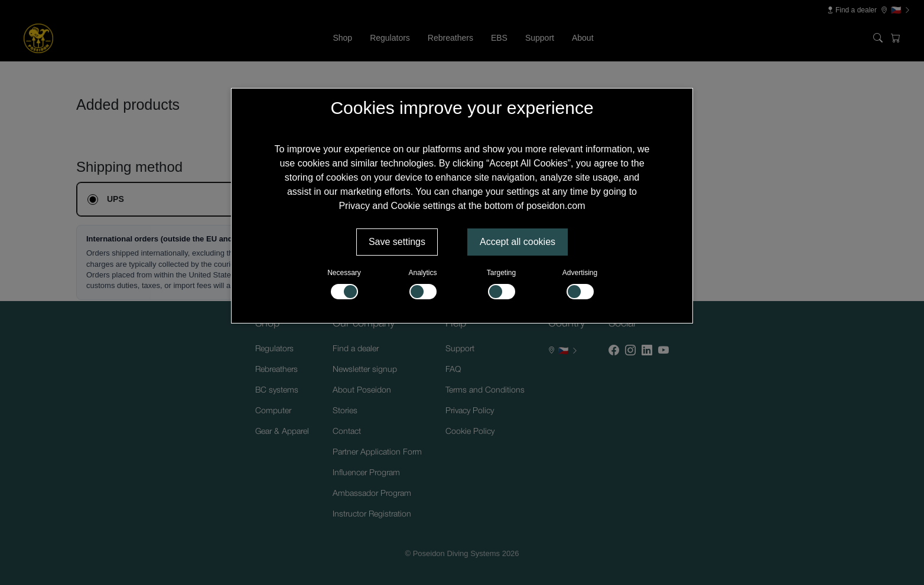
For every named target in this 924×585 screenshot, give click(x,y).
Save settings (397, 242)
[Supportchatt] (885, 546)
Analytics (422, 284)
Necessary (344, 284)
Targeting (501, 284)
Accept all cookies (518, 242)
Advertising (580, 284)
